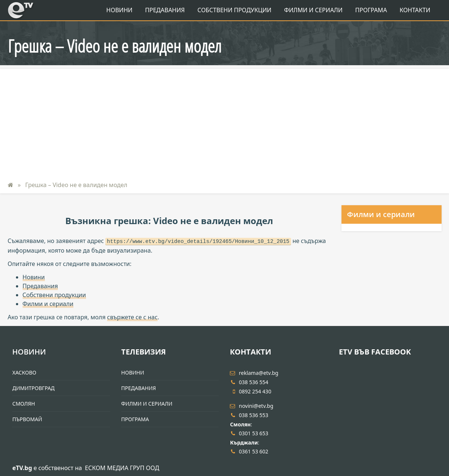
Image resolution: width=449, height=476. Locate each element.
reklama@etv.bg (254, 373)
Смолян (24, 404)
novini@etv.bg (252, 406)
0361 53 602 (249, 451)
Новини (120, 10)
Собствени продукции (234, 10)
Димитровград (33, 388)
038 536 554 (249, 382)
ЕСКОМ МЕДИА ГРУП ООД (122, 468)
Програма (371, 10)
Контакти (415, 10)
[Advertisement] (225, 121)
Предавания (165, 10)
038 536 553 (249, 415)
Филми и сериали (48, 304)
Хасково (24, 372)
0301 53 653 (249, 433)
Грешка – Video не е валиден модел (76, 185)
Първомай (27, 419)
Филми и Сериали (313, 10)
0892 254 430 (250, 391)
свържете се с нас (132, 317)
